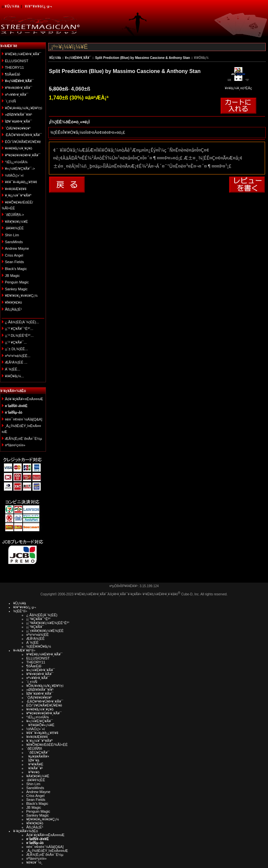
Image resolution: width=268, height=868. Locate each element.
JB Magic (12, 276)
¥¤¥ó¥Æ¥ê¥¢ (16, 189)
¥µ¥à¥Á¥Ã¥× (38, 756)
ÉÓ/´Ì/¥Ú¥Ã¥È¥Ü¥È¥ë (23, 142)
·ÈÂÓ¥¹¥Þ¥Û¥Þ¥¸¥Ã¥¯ (23, 135)
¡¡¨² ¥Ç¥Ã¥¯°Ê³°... (19, 329)
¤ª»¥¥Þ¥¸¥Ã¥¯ (17, 95)
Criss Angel (14, 255)
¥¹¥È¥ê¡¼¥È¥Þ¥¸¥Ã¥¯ (23, 54)
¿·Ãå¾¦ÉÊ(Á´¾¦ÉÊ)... (22, 322)
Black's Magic (16, 269)
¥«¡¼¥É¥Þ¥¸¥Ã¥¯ (78, 58)
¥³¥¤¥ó (33, 772)
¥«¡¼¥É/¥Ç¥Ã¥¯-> (20, 169)
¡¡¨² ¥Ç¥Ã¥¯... (16, 342)
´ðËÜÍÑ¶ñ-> (14, 215)
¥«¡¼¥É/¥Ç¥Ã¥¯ (40, 721)
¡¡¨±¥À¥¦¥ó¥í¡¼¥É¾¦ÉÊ (45, 631)
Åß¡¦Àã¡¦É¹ (13, 309)
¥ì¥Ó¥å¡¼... (14, 376)
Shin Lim (12, 235)
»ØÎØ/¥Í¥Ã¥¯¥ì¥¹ (19, 115)
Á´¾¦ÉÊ (32, 642)
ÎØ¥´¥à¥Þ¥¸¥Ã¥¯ (19, 121)
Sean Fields (14, 262)
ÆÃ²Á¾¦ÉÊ (35, 639)
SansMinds (14, 242)
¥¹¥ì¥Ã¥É (35, 764)
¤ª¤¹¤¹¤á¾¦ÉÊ (38, 635)
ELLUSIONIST (17, 61)
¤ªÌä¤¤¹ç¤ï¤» (15, 445)
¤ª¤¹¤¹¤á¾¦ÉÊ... (18, 356)
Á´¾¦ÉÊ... (13, 369)
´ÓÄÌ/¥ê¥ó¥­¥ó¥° (18, 128)
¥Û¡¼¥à (12, 6)
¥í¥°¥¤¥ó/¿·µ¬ (39, 6)
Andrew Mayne (17, 248)
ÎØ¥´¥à (33, 760)
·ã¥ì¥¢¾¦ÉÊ (14, 228)
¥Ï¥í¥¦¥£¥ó (13, 302)
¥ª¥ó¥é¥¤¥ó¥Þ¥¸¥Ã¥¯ (23, 155)
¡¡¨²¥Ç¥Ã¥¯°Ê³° (38, 619)
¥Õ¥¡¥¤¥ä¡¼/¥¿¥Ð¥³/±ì (24, 108)
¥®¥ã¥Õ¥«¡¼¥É (40, 725)
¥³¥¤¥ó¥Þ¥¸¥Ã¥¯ (19, 88)
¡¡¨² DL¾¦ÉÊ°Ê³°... (19, 335)
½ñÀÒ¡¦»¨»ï (14, 175)
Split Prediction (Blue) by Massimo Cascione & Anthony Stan (143, 58)
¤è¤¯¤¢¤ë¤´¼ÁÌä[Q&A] (24, 419)
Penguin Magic (17, 282)
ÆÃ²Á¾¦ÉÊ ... (16, 362)
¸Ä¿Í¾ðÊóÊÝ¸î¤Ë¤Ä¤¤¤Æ (47, 851)
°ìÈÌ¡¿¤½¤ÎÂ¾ (16, 162)
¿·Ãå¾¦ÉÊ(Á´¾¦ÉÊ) (42, 615)
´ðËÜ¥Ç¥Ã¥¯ (38, 752)
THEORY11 (14, 67)
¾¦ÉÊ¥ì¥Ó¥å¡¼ (39, 646)
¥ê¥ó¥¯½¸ (34, 862)
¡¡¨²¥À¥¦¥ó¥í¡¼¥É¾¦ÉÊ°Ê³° (48, 623)
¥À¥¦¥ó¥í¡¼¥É (16, 222)
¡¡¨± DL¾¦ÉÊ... (16, 349)
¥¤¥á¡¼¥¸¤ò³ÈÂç (238, 86)
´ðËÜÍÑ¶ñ (34, 749)
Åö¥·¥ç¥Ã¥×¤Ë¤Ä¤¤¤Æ (24, 399)
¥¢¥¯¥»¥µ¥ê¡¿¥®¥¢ (21, 182)
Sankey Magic (16, 289)
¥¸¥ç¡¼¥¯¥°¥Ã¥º (18, 195)
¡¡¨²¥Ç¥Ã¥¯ (35, 627)
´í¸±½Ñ (10, 101)
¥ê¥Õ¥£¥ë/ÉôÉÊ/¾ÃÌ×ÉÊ (47, 745)
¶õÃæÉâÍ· (13, 74)
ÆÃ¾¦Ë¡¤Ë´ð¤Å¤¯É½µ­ (23, 439)
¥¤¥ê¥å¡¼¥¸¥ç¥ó (19, 148)
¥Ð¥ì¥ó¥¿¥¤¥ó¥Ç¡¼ (21, 296)
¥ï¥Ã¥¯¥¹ (35, 768)
